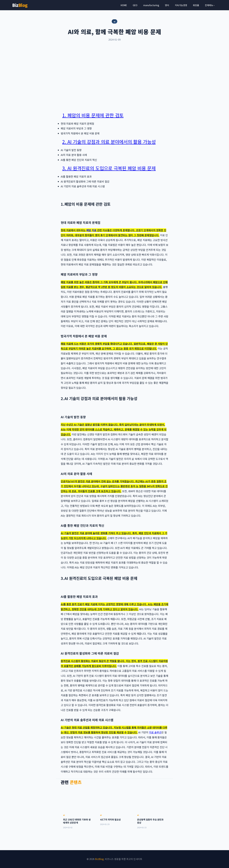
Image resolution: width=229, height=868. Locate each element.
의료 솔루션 (155, 732)
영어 (167, 5)
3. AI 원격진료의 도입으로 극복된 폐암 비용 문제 (109, 168)
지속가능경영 (181, 5)
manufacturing (151, 5)
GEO (135, 5)
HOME (124, 5)
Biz (20, 5)
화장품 (196, 5)
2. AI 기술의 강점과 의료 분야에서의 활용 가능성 (109, 142)
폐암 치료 (91, 230)
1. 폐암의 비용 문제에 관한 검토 (93, 115)
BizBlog (99, 859)
